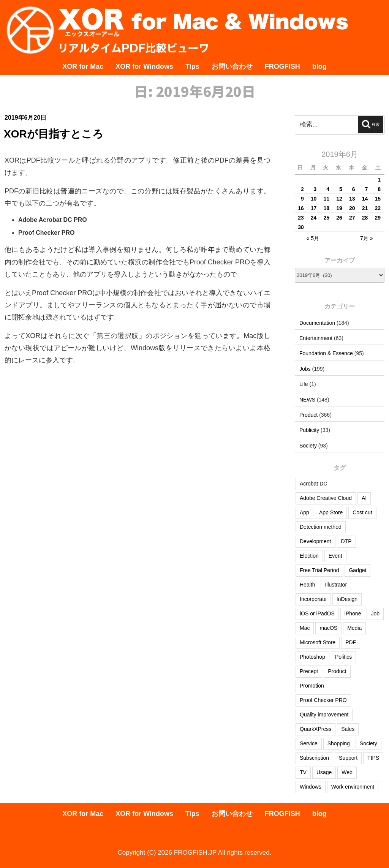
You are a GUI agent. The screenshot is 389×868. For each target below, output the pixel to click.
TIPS (373, 758)
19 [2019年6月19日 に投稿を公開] (339, 208)
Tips (192, 66)
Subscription (314, 758)
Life (304, 384)
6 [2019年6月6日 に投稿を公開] (354, 189)
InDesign (347, 599)
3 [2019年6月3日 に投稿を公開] (315, 189)
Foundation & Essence (326, 353)
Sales (348, 729)
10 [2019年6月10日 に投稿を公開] (314, 199)
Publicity (309, 430)
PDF (351, 642)
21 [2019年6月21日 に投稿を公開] (365, 208)
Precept (309, 671)
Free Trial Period (319, 570)
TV (303, 772)
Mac (305, 628)
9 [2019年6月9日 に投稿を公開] (302, 199)
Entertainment (316, 338)
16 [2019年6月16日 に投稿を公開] (301, 208)
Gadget (357, 570)
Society (308, 446)
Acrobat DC (313, 484)
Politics (343, 657)
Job (375, 613)
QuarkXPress (315, 729)
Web (347, 772)
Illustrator (336, 585)
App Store (331, 512)
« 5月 (312, 238)
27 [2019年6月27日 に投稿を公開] (352, 218)
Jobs (305, 369)
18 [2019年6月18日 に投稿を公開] (327, 208)
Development (315, 541)
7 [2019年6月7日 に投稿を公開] (366, 189)
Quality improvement (324, 715)
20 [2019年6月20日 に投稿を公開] (352, 208)
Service (309, 743)
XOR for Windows (144, 66)
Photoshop (312, 657)
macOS (328, 628)
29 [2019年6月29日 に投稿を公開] (378, 218)
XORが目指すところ (54, 134)
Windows (311, 787)
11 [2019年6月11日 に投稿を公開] (327, 199)
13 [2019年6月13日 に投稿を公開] (352, 199)
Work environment (353, 787)
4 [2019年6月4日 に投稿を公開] (328, 189)
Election (309, 556)
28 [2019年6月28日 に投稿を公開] (365, 218)
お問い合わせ (232, 66)
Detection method (321, 527)
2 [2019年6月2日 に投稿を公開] (302, 189)
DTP (346, 541)
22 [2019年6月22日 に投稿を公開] (378, 208)
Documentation (317, 323)
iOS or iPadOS (317, 613)
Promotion (312, 686)
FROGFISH (282, 66)
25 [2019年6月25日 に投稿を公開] (327, 218)
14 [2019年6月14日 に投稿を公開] (365, 199)
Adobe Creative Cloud (326, 498)
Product (308, 415)
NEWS (307, 400)
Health (307, 585)
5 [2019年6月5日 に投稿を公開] (341, 189)
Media (354, 628)
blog (319, 66)
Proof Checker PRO (323, 700)
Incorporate (313, 599)
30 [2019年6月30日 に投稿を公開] (301, 227)
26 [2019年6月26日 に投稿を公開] (339, 218)
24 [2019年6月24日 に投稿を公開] (314, 218)
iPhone (353, 613)
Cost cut (362, 512)
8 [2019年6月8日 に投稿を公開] (379, 189)
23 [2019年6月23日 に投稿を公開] (301, 218)
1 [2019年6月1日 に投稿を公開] (379, 180)
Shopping (339, 743)
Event (335, 556)
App (304, 512)
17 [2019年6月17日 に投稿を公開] (314, 208)
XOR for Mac (83, 66)
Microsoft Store (318, 642)
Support (348, 758)
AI (364, 498)
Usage (324, 772)
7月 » (366, 238)
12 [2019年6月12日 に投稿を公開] (339, 199)
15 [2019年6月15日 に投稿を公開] (378, 199)
